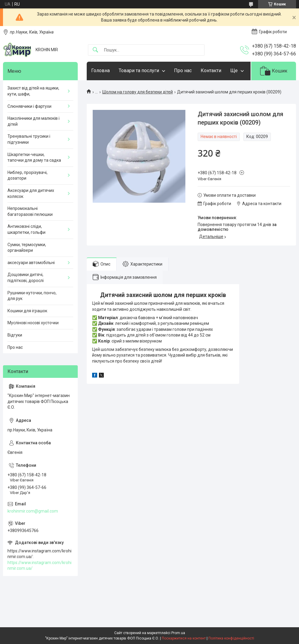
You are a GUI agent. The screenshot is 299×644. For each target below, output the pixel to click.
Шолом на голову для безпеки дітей (138, 92)
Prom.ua (178, 633)
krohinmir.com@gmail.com (33, 511)
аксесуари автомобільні (31, 263)
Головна (100, 71)
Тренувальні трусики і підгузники (29, 139)
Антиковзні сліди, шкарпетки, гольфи (26, 229)
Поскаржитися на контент (184, 638)
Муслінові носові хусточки (33, 323)
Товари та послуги (139, 71)
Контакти (211, 71)
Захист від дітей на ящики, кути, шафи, (33, 91)
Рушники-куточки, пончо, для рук (32, 296)
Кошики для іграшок (27, 311)
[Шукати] (95, 50)
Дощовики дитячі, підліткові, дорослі (26, 278)
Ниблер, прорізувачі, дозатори (28, 175)
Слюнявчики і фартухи (29, 106)
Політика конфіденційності (231, 638)
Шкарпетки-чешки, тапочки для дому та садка (34, 157)
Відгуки (15, 335)
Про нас (183, 71)
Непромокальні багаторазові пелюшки (30, 211)
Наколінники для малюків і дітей (33, 121)
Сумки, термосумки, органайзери (27, 248)
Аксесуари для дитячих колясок (31, 193)
